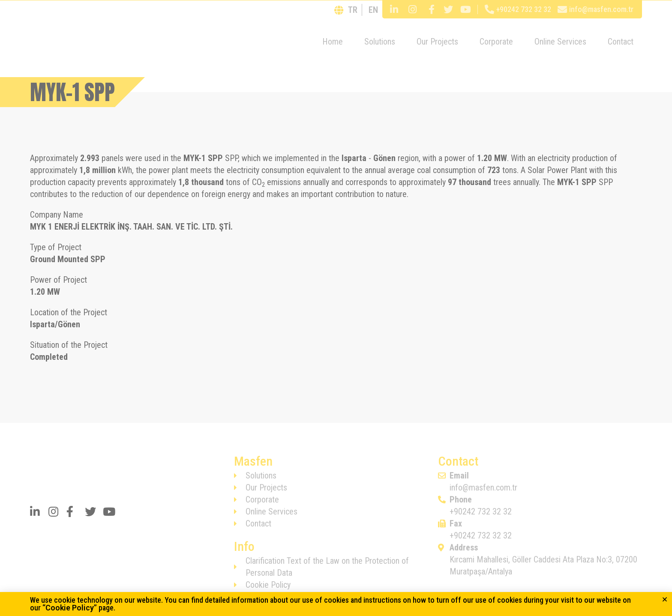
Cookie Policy (70, 608)
